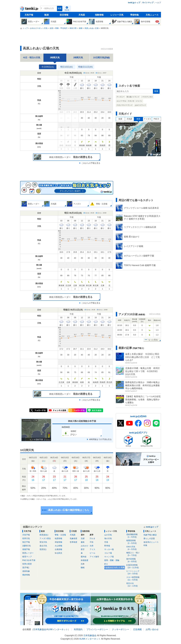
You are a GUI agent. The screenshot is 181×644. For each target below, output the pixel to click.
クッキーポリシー (121, 629)
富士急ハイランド (133, 97)
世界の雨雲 (27, 564)
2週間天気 (27, 546)
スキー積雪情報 (134, 579)
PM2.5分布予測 (29, 560)
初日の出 (134, 585)
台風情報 (58, 549)
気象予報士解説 (150, 535)
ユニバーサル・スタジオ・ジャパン (129, 101)
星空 (83, 549)
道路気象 (26, 571)
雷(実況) (43, 549)
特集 (145, 545)
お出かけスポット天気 (115, 568)
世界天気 (26, 538)
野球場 (107, 546)
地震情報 (58, 538)
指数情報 (99, 15)
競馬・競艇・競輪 (112, 560)
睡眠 (83, 568)
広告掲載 (137, 629)
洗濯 (83, 538)
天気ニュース (152, 15)
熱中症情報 (134, 560)
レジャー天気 (117, 15)
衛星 (120, 119)
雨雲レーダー (28, 553)
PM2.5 (156, 119)
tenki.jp (29, 9)
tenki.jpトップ (134, 3)
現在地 (67, 10)
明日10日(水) (67, 67)
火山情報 (58, 546)
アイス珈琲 (94, 557)
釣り (106, 564)
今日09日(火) (48, 67)
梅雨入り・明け (134, 554)
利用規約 (78, 629)
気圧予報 (26, 542)
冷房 (92, 546)
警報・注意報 (60, 535)
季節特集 (135, 15)
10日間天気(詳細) (101, 58)
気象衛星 (74, 538)
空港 (106, 542)
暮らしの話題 (149, 538)
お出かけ (85, 546)
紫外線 (84, 557)
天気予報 (29, 15)
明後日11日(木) (85, 67)
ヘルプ (158, 3)
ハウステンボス (147, 97)
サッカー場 (109, 549)
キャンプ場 (109, 557)
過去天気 (43, 546)
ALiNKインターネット (57, 629)
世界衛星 (74, 542)
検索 (60, 8)
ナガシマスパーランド (125, 105)
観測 (46, 15)
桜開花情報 (134, 542)
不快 (92, 542)
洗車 (83, 564)
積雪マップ (27, 557)
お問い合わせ (152, 629)
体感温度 (85, 560)
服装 (83, 542)
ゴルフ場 (108, 553)
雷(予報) (26, 568)
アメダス (147, 119)
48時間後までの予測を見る (100, 439)
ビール (92, 553)
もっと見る (153, 340)
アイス (92, 549)
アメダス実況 (45, 538)
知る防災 (58, 553)
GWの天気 (134, 548)
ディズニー (121, 97)
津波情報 (58, 542)
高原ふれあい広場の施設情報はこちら (69, 510)
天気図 (82, 15)
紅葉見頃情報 (134, 566)
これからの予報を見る (91, 163)
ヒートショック (134, 572)
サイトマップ (148, 3)
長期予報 (26, 549)
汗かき (92, 538)
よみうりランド (140, 105)
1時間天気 (78, 58)
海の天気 (108, 538)
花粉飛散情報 (134, 536)
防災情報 (64, 15)
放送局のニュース (151, 542)
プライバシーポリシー (97, 629)
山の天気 (108, 535)
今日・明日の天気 (32, 58)
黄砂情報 (26, 575)
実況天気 (43, 542)
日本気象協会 (40, 629)
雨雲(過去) (44, 535)
